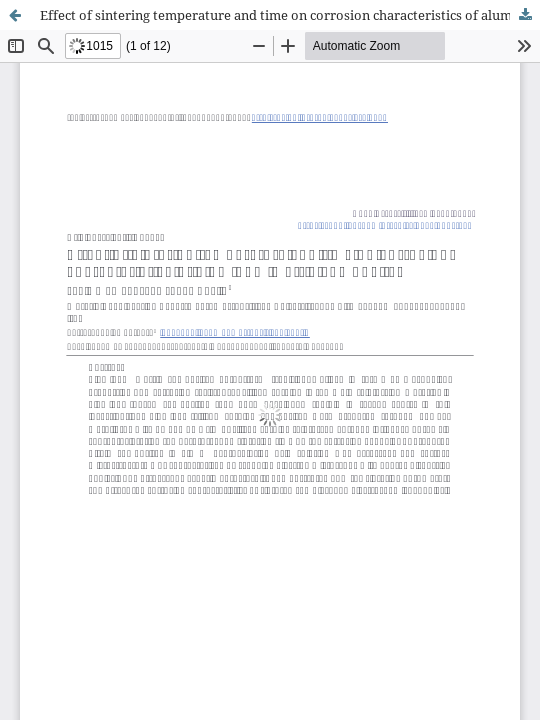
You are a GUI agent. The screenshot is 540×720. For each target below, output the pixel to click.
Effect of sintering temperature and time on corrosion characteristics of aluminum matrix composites (290, 15)
